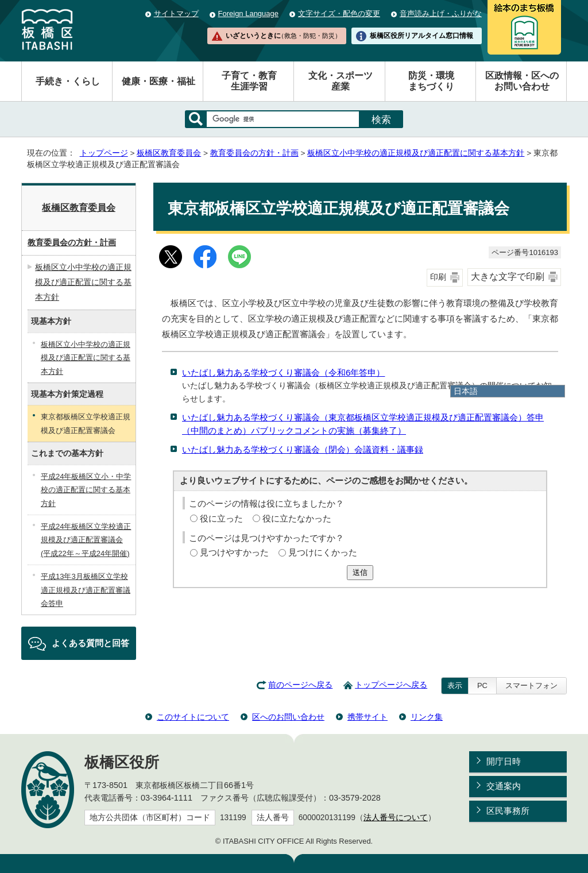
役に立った (221, 518)
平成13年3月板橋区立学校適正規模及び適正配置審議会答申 (86, 590)
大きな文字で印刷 (508, 277)
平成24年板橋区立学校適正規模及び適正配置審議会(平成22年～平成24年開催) (86, 540)
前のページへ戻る (300, 685)
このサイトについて (193, 717)
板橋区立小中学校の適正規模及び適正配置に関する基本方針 (416, 153)
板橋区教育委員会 (169, 153)
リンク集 (427, 717)
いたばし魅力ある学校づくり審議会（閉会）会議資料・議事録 (303, 449)
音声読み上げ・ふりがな (441, 13)
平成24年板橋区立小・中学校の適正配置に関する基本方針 (86, 490)
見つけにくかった (323, 552)
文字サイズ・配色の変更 (339, 13)
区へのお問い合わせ (288, 717)
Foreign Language (248, 13)
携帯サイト (367, 717)
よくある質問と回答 (90, 643)
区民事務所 (508, 811)
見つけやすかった (234, 552)
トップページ (104, 153)
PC (482, 685)
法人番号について (396, 818)
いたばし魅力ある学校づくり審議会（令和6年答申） (283, 372)
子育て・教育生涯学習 (249, 81)
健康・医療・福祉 (158, 81)
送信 (360, 572)
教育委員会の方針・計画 (254, 153)
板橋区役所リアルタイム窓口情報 (421, 36)
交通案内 (504, 786)
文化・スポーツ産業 (341, 81)
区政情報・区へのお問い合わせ (522, 81)
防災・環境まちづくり (431, 81)
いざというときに (283, 36)
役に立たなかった (297, 518)
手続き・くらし (68, 81)
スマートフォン (531, 685)
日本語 (466, 391)
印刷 (438, 277)
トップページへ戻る (391, 685)
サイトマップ (176, 13)
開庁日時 (504, 761)
